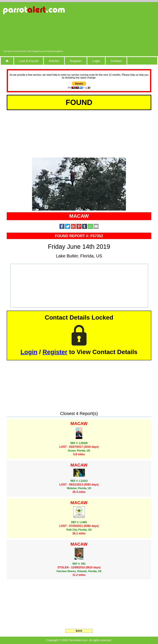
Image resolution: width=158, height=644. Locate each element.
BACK (79, 631)
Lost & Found (29, 61)
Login (96, 61)
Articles (54, 61)
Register (76, 61)
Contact (116, 61)
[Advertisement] (127, 27)
